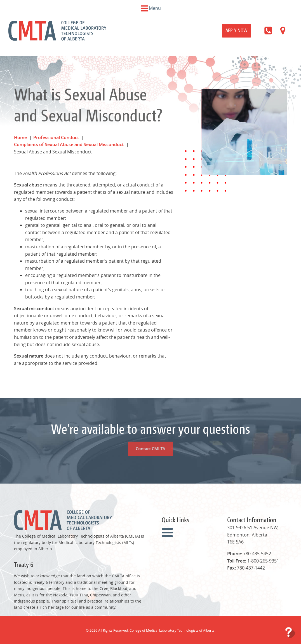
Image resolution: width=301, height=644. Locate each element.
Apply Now (237, 30)
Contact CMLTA (150, 428)
